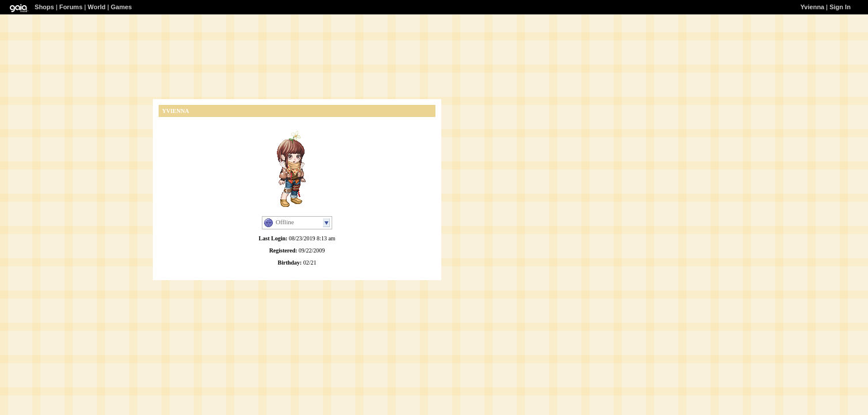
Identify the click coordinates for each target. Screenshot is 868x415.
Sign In (840, 7)
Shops (44, 7)
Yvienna (813, 7)
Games (121, 7)
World (97, 7)
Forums (71, 7)
